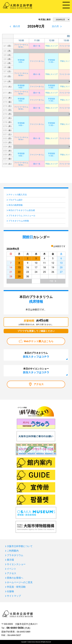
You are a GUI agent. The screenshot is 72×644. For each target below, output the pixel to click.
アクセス (39, 384)
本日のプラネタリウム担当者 (22, 210)
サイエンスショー (16, 564)
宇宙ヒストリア (52, 46)
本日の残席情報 (15, 205)
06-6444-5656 (15, 628)
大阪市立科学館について (20, 546)
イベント (12, 569)
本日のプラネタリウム (36, 355)
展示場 (10, 560)
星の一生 (37, 46)
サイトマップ (14, 596)
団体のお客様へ (15, 578)
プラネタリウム (15, 555)
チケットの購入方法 (18, 195)
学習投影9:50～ (21, 61)
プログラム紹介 (15, 200)
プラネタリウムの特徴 (19, 221)
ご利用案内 (13, 551)
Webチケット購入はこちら (39, 341)
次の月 (55, 26)
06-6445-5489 (24, 632)
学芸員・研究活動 (16, 587)
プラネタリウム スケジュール (22, 216)
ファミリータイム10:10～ (21, 46)
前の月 (17, 26)
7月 (51, 281)
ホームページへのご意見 (20, 582)
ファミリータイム (37, 61)
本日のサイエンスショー (36, 370)
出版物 (10, 591)
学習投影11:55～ (52, 61)
